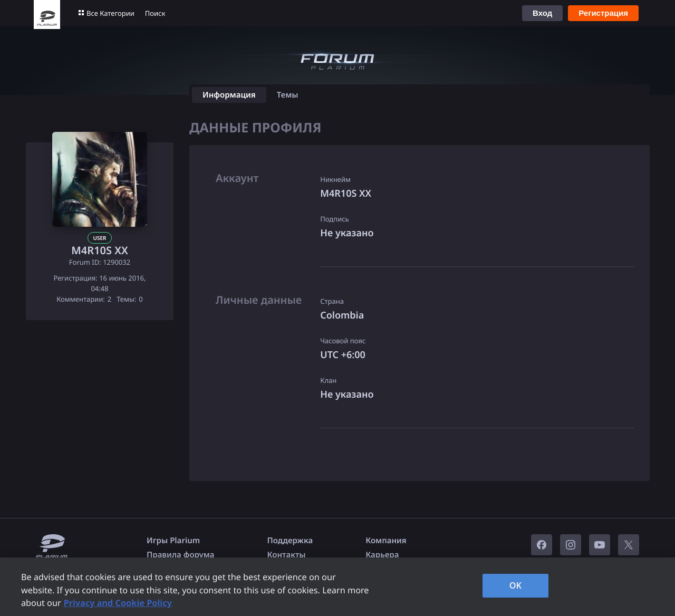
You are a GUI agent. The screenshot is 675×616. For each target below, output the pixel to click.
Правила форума (181, 555)
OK (516, 585)
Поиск (155, 13)
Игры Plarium (173, 541)
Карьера (382, 555)
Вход (542, 13)
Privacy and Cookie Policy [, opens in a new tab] (118, 603)
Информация (229, 95)
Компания (386, 541)
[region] (337, 587)
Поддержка (290, 541)
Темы (288, 95)
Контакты (287, 555)
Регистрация (603, 13)
